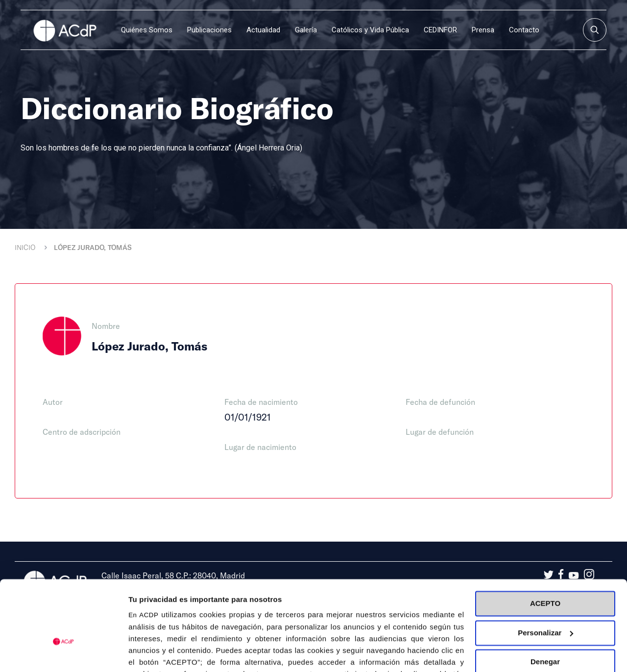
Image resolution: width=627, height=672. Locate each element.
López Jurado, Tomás (93, 247)
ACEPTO (545, 543)
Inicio (25, 247)
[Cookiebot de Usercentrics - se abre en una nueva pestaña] (63, 653)
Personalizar (545, 572)
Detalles (143, 653)
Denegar (545, 601)
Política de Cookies (373, 626)
